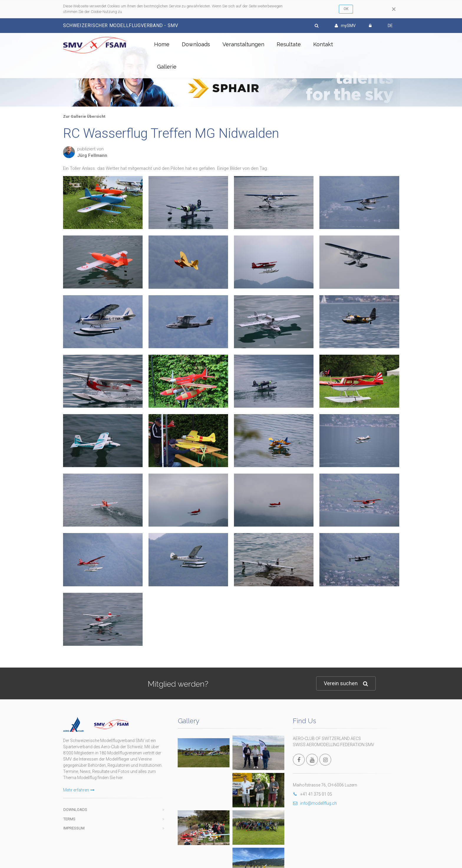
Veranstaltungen (243, 44)
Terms (69, 819)
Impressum (74, 828)
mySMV (345, 26)
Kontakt (323, 44)
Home (162, 44)
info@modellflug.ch (315, 803)
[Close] (394, 9)
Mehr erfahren (79, 790)
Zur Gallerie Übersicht (84, 116)
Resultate (289, 44)
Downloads (196, 44)
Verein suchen (346, 684)
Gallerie (167, 67)
